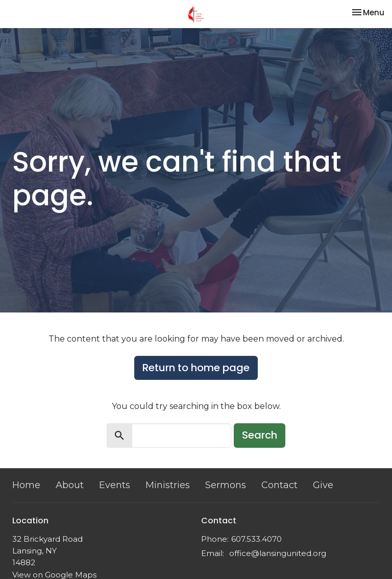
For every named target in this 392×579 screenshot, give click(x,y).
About (70, 485)
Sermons (226, 485)
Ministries (168, 485)
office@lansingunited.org (278, 553)
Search (260, 435)
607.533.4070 (256, 539)
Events (115, 485)
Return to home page (196, 368)
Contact (279, 485)
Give (323, 485)
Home (26, 485)
